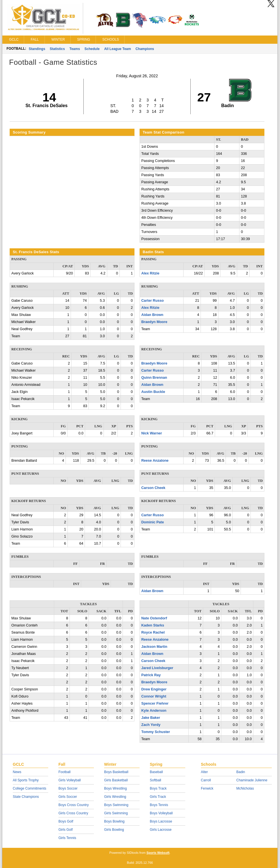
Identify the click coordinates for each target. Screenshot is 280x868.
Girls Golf (66, 830)
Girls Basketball (116, 780)
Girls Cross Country (73, 813)
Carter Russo (152, 301)
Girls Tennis (67, 838)
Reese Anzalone (155, 461)
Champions (145, 49)
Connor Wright (154, 696)
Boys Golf (66, 821)
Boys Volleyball (161, 813)
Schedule (92, 49)
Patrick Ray (151, 675)
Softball (155, 780)
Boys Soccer (68, 788)
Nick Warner (152, 433)
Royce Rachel (153, 632)
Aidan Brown (152, 315)
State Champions (26, 797)
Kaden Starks (153, 625)
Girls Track (158, 797)
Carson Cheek (153, 488)
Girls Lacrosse (161, 830)
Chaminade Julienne (252, 780)
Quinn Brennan (154, 378)
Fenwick (207, 788)
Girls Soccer (68, 797)
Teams (75, 49)
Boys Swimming (116, 805)
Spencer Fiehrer (155, 703)
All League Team (117, 49)
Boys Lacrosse (161, 821)
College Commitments (30, 788)
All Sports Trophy (26, 780)
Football (65, 772)
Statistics (57, 49)
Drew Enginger (154, 689)
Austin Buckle (153, 392)
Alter (204, 772)
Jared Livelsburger (157, 668)
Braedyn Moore (154, 322)
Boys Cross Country (74, 805)
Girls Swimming (116, 813)
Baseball (156, 772)
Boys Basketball (116, 772)
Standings (37, 49)
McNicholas (245, 788)
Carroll (206, 780)
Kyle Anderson (154, 711)
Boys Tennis (159, 805)
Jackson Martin (154, 647)
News (17, 772)
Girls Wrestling (115, 797)
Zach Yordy (151, 725)
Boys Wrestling (115, 788)
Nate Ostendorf (154, 618)
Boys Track (158, 788)
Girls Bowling (114, 830)
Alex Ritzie (150, 273)
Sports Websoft (158, 853)
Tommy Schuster (156, 732)
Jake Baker (151, 718)
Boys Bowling (114, 821)
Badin (241, 772)
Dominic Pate (153, 522)
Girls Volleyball (70, 780)
